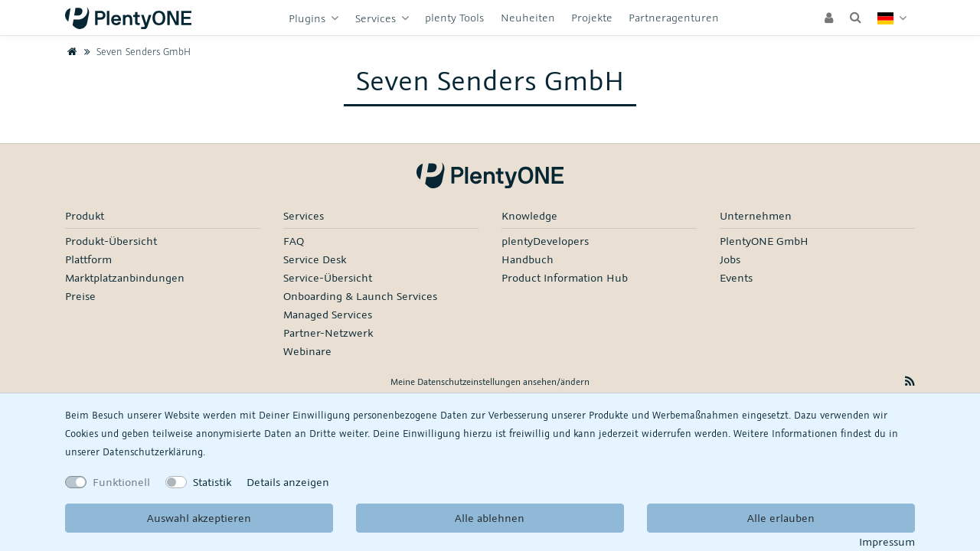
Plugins (309, 18)
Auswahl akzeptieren (199, 518)
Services (377, 18)
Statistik (212, 482)
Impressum (887, 541)
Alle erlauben (781, 518)
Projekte (592, 17)
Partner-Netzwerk (328, 333)
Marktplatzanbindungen (125, 277)
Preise (80, 296)
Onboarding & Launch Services (360, 296)
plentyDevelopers (545, 241)
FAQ (294, 241)
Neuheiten (528, 17)
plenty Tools (454, 17)
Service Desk (315, 259)
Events (736, 277)
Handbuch (528, 259)
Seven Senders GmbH (136, 51)
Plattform (88, 259)
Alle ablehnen (490, 518)
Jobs (730, 259)
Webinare (307, 351)
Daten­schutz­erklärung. (154, 452)
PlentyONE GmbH (764, 241)
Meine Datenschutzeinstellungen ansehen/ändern (490, 381)
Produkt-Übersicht (111, 241)
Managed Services (328, 314)
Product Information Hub (565, 277)
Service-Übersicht (328, 277)
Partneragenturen (674, 17)
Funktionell (121, 482)
